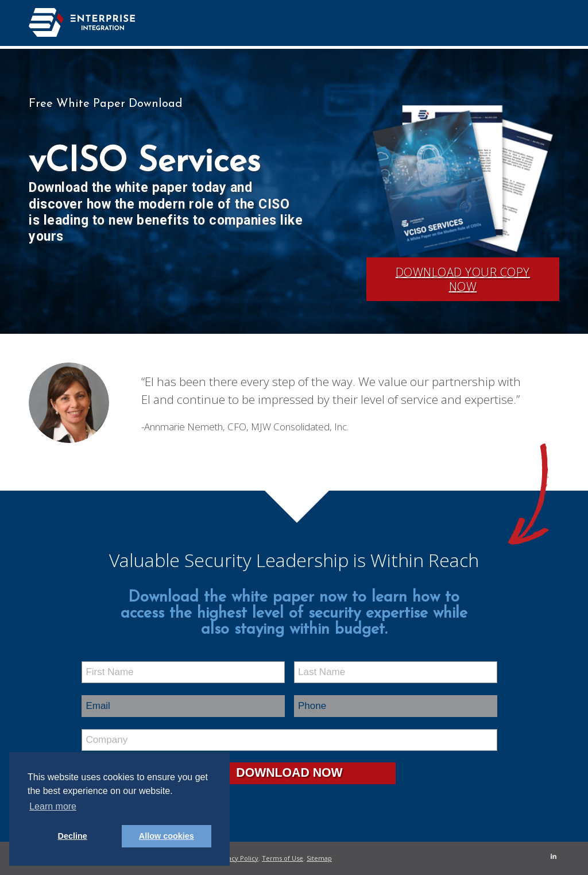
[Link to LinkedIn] (551, 856)
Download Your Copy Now (463, 279)
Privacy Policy (237, 858)
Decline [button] (73, 836)
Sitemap (319, 858)
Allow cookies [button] (167, 836)
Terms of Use (283, 858)
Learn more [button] (53, 806)
